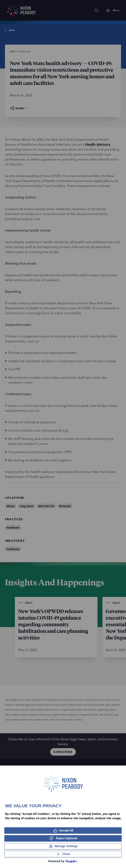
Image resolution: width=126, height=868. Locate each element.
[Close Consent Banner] (63, 854)
